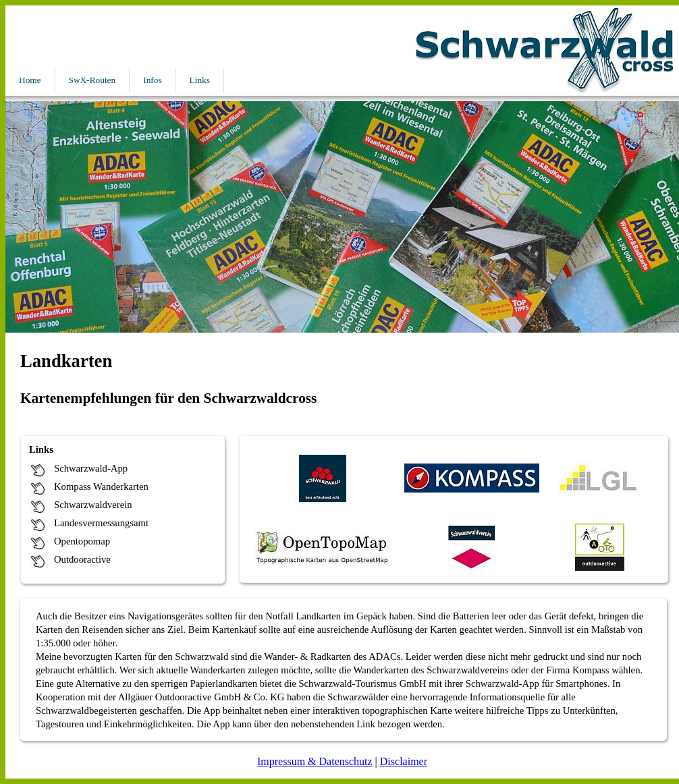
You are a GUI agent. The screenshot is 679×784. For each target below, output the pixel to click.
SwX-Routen (92, 80)
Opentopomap (82, 541)
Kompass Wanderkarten (101, 486)
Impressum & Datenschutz (315, 761)
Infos (152, 80)
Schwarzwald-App (91, 468)
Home (30, 80)
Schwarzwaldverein (93, 505)
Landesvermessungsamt (101, 523)
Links (200, 80)
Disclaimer (404, 761)
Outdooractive (82, 559)
